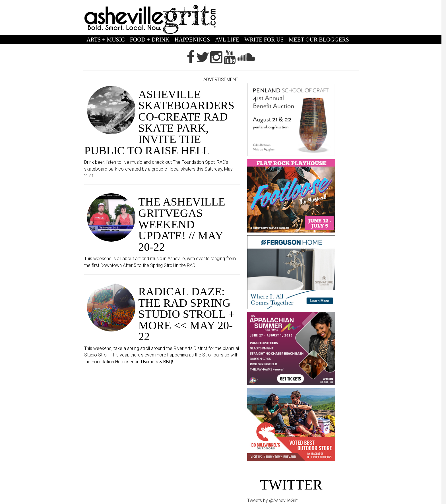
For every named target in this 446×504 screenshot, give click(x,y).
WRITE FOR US (264, 40)
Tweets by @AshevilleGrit (272, 500)
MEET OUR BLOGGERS (319, 40)
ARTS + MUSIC (106, 40)
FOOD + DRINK (150, 40)
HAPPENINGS (192, 40)
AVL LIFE (227, 40)
